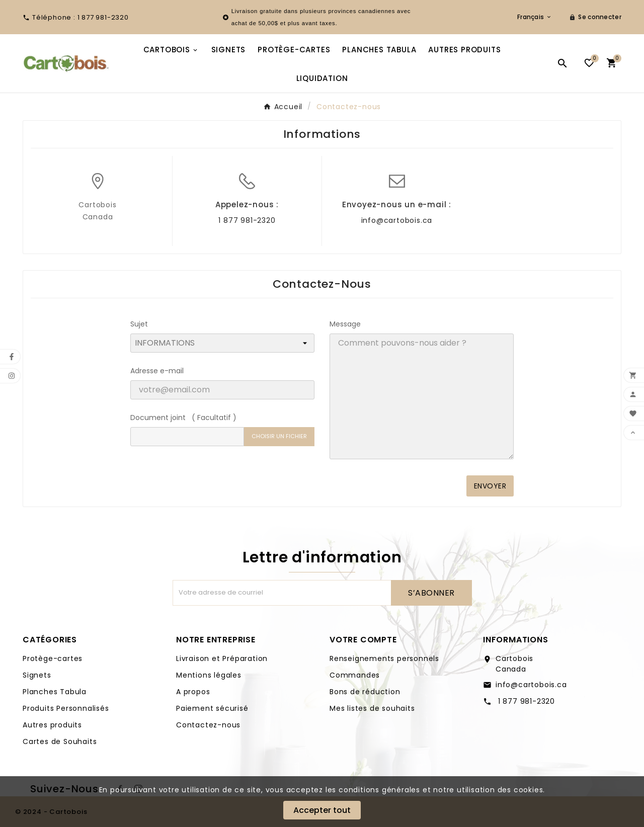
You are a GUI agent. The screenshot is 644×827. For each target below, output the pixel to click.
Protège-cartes (53, 658)
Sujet (139, 324)
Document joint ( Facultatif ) (183, 418)
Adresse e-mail (157, 371)
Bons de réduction (365, 692)
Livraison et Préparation (222, 658)
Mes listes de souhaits (372, 708)
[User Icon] (595, 17)
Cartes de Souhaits (60, 741)
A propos (193, 692)
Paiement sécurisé (212, 708)
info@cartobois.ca (397, 220)
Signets (37, 675)
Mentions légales (209, 675)
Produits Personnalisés (66, 708)
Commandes (355, 675)
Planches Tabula (55, 692)
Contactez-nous (208, 725)
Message (345, 324)
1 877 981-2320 (247, 220)
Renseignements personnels (384, 658)
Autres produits (52, 725)
